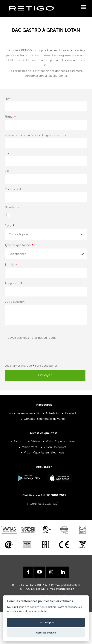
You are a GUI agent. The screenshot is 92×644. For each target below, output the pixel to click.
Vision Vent (30, 447)
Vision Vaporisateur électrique (44, 453)
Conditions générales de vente (44, 419)
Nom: (9, 99)
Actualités (52, 414)
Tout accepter (46, 622)
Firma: (10, 117)
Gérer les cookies (46, 633)
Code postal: (13, 189)
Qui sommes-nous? (26, 414)
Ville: (8, 171)
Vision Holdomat (55, 447)
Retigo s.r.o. (35, 14)
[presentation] (33, 350)
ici (46, 65)
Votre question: (15, 302)
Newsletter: (13, 207)
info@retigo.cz (65, 589)
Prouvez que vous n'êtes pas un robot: (30, 338)
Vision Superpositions (60, 442)
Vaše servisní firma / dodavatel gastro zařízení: (36, 135)
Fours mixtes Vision (27, 442)
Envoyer (45, 375)
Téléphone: (13, 284)
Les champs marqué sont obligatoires (31, 366)
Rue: (8, 153)
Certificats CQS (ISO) (44, 504)
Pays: (10, 226)
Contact (70, 414)
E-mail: (11, 265)
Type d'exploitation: (19, 246)
